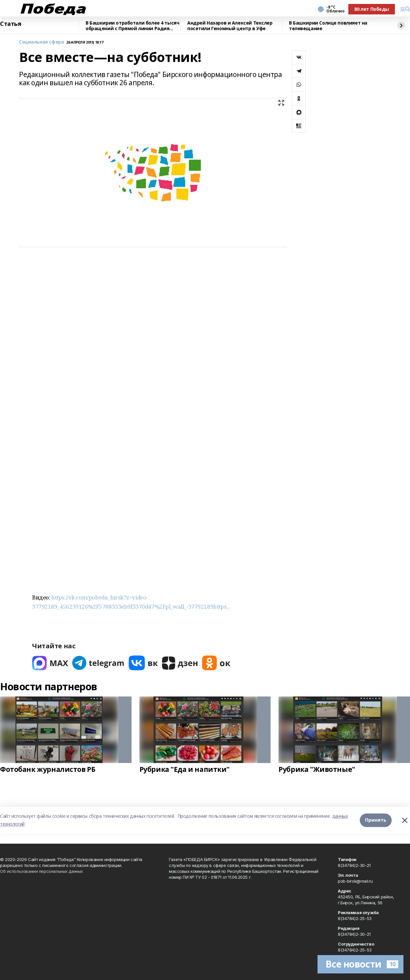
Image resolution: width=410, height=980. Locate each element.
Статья (10, 24)
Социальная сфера (41, 42)
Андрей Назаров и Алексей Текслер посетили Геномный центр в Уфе (230, 26)
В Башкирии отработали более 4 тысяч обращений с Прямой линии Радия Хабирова (132, 26)
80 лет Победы (372, 9)
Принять (376, 820)
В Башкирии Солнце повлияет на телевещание (328, 26)
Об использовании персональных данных (41, 871)
